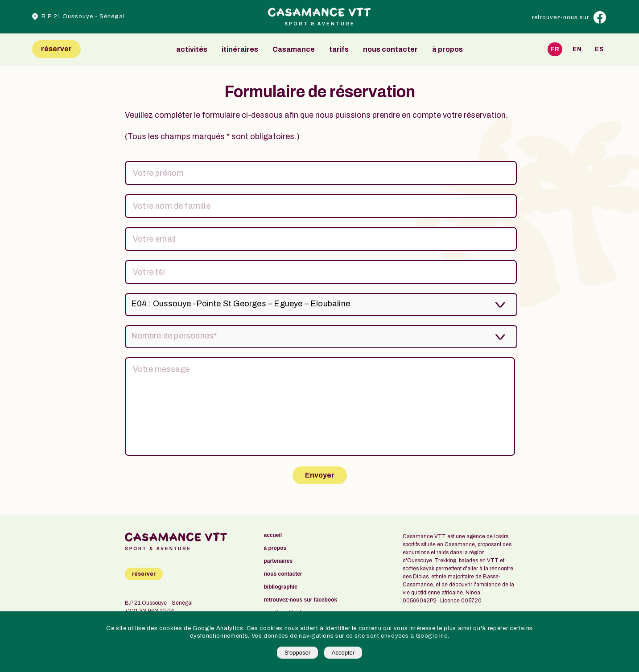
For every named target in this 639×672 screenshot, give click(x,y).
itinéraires (240, 49)
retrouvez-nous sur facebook (301, 600)
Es (600, 49)
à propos (447, 49)
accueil (273, 535)
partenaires (278, 561)
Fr (555, 49)
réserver (56, 49)
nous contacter (390, 49)
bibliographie (281, 587)
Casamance (294, 49)
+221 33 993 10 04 (149, 611)
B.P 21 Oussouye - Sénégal (83, 16)
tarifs (339, 49)
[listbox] (319, 305)
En (577, 49)
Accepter (343, 653)
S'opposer (297, 653)
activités (192, 49)
